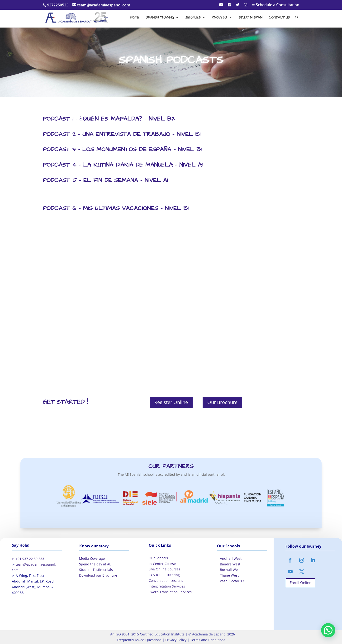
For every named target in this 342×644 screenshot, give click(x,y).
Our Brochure (222, 402)
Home (135, 18)
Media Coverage (92, 558)
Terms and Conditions (207, 640)
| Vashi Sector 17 (231, 581)
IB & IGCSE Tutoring (164, 575)
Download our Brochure (98, 575)
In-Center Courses (163, 564)
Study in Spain (250, 18)
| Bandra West (229, 564)
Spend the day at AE (95, 564)
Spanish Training (160, 18)
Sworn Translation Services (170, 592)
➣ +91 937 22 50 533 (28, 559)
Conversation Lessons (166, 581)
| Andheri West (229, 558)
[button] (328, 630)
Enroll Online (300, 583)
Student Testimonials (96, 570)
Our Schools (158, 558)
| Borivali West (229, 570)
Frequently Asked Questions (139, 640)
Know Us (219, 18)
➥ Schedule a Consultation (275, 5)
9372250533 (58, 5)
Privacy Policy (175, 640)
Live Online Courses (164, 569)
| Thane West (228, 575)
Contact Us (279, 18)
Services (193, 18)
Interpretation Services (167, 586)
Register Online (171, 402)
